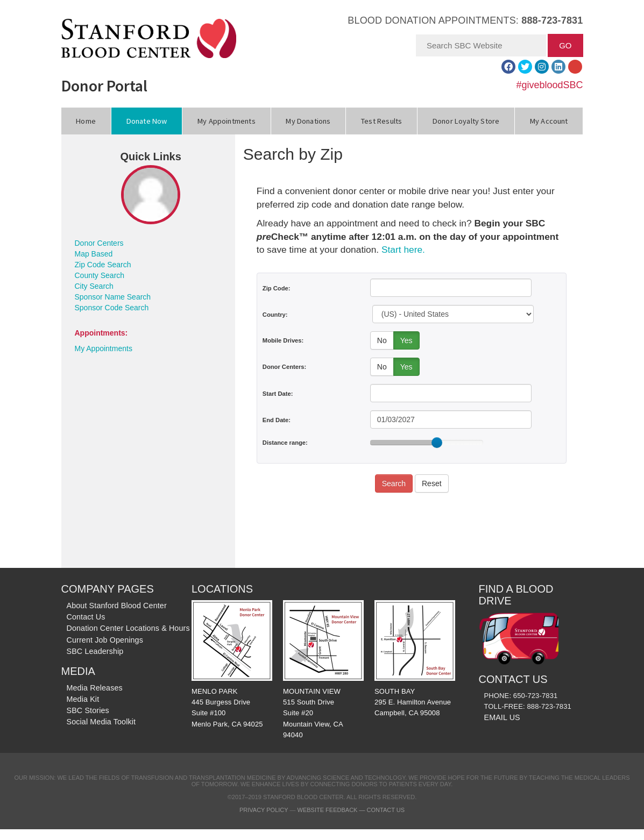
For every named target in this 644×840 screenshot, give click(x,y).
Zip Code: (277, 288)
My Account (549, 121)
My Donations (308, 121)
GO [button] (565, 45)
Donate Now (147, 121)
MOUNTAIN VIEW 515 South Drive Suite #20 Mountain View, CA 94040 (323, 670)
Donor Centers (99, 243)
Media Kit (83, 699)
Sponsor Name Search (113, 297)
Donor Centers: (284, 367)
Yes (406, 340)
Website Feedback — (332, 810)
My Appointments (227, 121)
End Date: (277, 420)
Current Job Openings (105, 640)
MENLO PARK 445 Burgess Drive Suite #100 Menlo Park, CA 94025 (232, 664)
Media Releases (95, 688)
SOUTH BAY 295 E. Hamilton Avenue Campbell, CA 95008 (415, 659)
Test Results (381, 121)
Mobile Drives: (283, 340)
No (382, 340)
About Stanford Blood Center (117, 606)
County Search (100, 275)
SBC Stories (88, 710)
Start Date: (278, 394)
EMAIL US (502, 717)
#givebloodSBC (549, 85)
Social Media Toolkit (101, 722)
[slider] (437, 443)
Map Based (94, 254)
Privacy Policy (264, 810)
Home (86, 121)
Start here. (403, 250)
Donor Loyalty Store (466, 121)
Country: (275, 315)
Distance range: (285, 443)
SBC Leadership (95, 651)
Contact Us (86, 617)
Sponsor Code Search (112, 308)
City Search (94, 286)
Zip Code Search (103, 265)
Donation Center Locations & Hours (128, 628)
